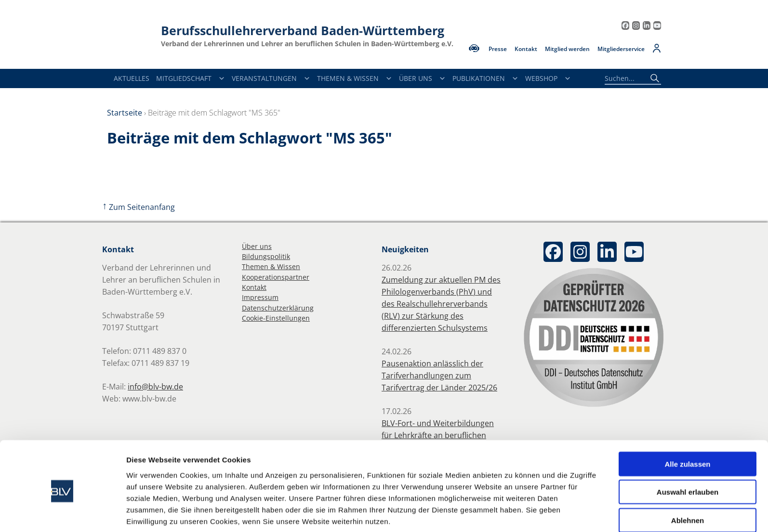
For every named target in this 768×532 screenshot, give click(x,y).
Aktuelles (132, 78)
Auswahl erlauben (688, 453)
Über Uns (422, 78)
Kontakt (526, 49)
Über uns (257, 246)
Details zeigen (512, 513)
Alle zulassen (687, 424)
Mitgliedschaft (191, 78)
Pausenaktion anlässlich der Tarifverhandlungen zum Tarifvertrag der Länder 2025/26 (439, 376)
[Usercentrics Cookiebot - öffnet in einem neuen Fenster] (62, 513)
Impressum (260, 297)
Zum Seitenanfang (139, 207)
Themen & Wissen (355, 78)
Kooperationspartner (276, 277)
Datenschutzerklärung (278, 308)
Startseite (125, 113)
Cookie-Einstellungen (276, 318)
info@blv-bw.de (155, 387)
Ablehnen (688, 481)
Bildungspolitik (266, 256)
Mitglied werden (567, 49)
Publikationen (485, 78)
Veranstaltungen (271, 78)
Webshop (548, 78)
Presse (498, 49)
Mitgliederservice (621, 49)
